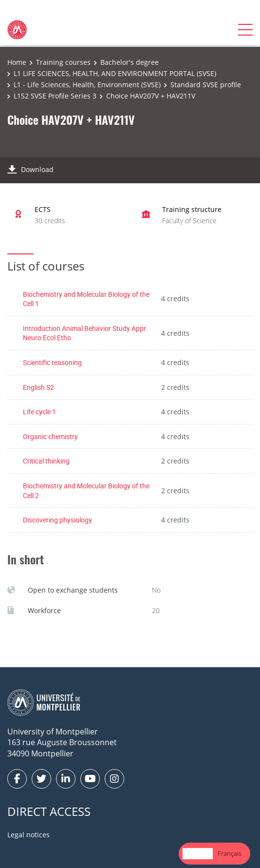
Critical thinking (46, 461)
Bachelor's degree (130, 62)
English (198, 853)
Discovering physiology (57, 520)
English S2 (38, 387)
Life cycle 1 (39, 412)
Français (230, 853)
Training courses (63, 62)
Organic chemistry (50, 436)
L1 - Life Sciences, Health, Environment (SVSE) (87, 85)
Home (17, 62)
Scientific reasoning (52, 362)
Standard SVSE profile (206, 85)
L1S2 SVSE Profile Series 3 (55, 96)
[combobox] (198, 854)
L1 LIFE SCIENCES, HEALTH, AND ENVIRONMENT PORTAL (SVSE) (115, 73)
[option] (230, 854)
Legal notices (28, 835)
